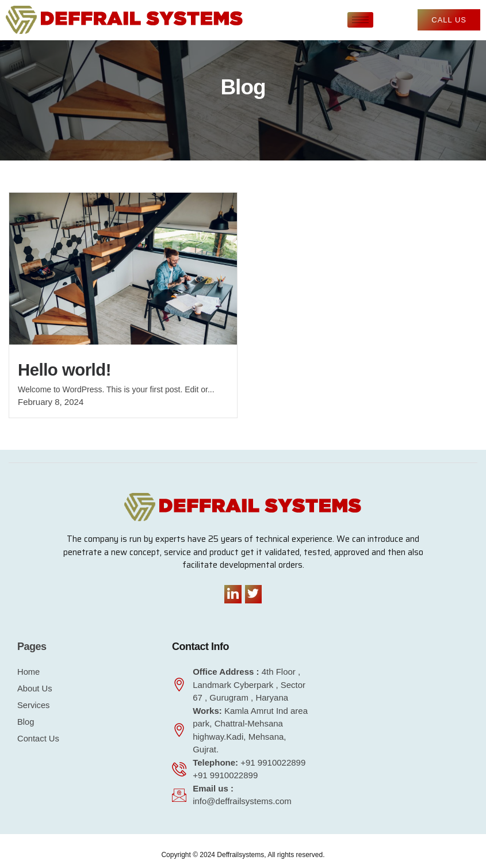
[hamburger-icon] (360, 20)
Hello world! (67, 370)
